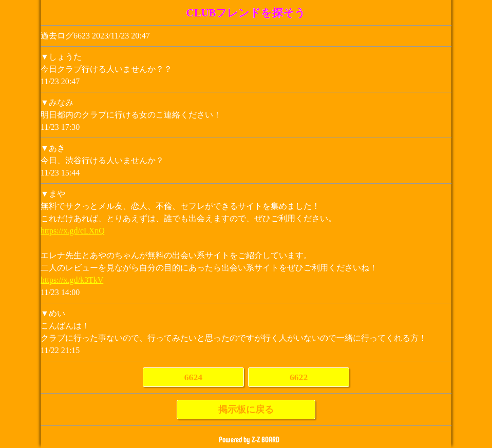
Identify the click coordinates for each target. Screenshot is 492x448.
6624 (193, 377)
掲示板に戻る (246, 410)
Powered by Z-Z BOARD (249, 440)
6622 (299, 377)
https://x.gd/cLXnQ (73, 231)
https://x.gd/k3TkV (72, 280)
